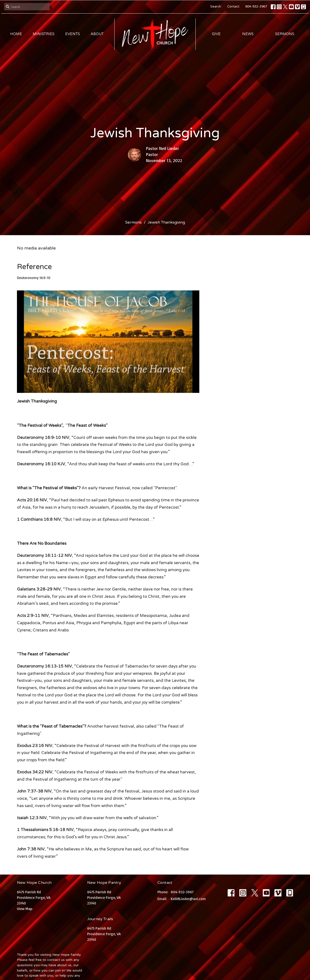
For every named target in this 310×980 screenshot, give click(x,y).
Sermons (285, 34)
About (97, 34)
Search (216, 7)
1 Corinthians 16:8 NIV (39, 519)
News (248, 34)
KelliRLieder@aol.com (188, 899)
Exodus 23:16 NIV (35, 746)
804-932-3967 (256, 7)
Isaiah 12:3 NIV (32, 818)
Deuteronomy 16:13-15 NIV (44, 666)
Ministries (44, 34)
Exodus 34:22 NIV (35, 772)
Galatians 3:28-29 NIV (39, 589)
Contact (233, 7)
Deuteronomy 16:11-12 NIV (44, 556)
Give (216, 34)
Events (73, 34)
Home (16, 34)
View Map (25, 909)
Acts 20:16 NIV (32, 500)
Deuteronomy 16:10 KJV (41, 464)
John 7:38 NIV (31, 849)
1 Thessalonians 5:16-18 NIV (45, 830)
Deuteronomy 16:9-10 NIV (43, 438)
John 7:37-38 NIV (34, 791)
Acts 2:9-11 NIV (33, 616)
